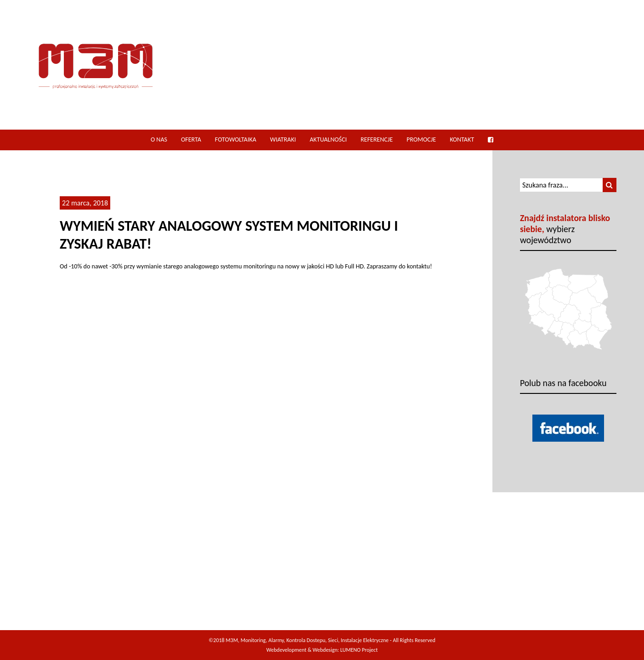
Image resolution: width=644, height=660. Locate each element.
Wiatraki (283, 139)
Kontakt (462, 139)
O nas (159, 139)
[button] (610, 185)
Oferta (191, 139)
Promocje (421, 139)
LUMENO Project (359, 650)
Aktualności (328, 139)
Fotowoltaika (236, 139)
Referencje (377, 139)
